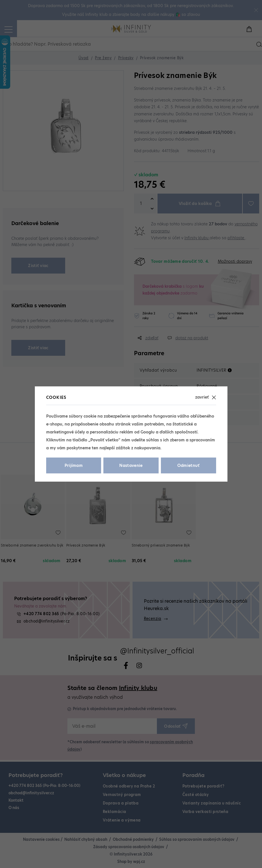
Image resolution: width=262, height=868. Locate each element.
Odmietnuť (188, 465)
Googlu (148, 432)
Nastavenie (131, 465)
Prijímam (74, 465)
